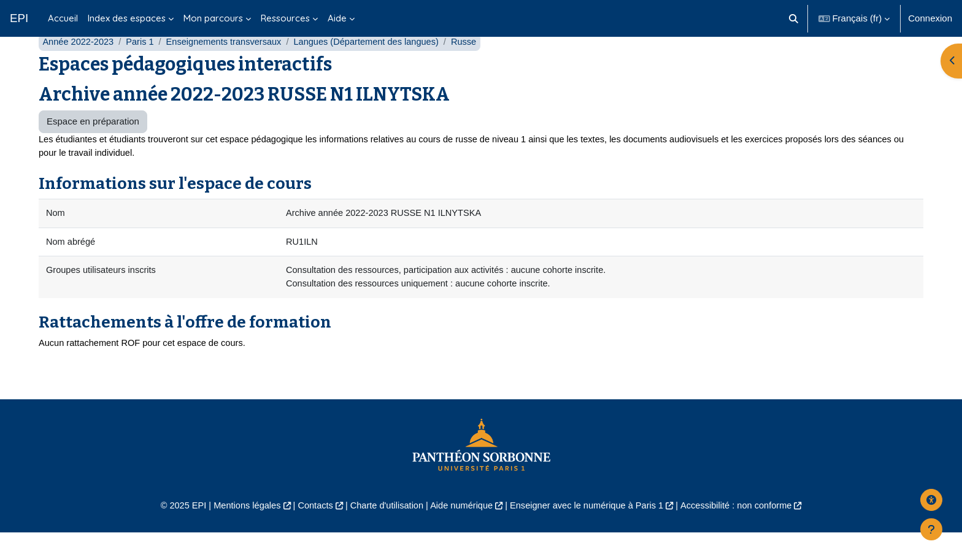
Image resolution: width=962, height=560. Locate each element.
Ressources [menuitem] (285, 18)
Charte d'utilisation (384, 533)
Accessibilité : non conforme (745, 533)
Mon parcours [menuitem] (213, 18)
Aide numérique (460, 533)
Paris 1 (143, 66)
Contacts (310, 533)
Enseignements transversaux (229, 66)
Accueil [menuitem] (63, 18)
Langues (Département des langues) (375, 66)
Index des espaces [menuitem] (127, 18)
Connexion (930, 18)
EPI (19, 18)
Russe (475, 66)
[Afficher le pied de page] (931, 529)
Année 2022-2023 (79, 66)
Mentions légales (240, 533)
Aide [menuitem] (337, 18)
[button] (794, 18)
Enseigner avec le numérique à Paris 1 (590, 533)
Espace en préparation (93, 146)
